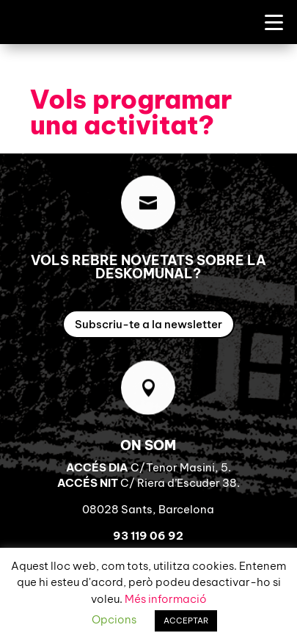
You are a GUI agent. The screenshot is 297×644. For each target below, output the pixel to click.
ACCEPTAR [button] (186, 621)
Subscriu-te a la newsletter (148, 324)
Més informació (166, 599)
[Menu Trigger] (274, 22)
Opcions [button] (114, 619)
